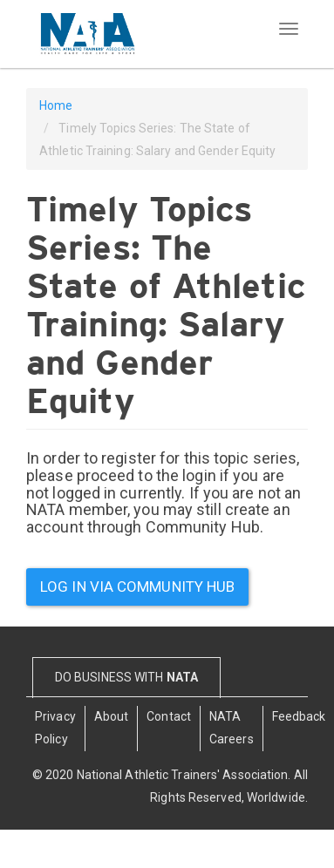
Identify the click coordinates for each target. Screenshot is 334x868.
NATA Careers (232, 728)
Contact (169, 716)
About (112, 716)
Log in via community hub (137, 587)
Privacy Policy (55, 728)
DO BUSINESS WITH (126, 677)
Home (56, 105)
